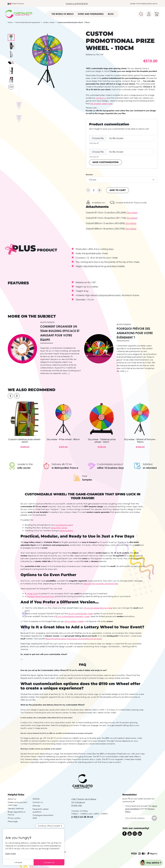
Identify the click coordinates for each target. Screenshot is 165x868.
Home (10, 22)
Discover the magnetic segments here (101, 584)
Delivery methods (16, 808)
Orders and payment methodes (17, 804)
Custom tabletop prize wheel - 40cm (25, 441)
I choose (18, 862)
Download (132, 213)
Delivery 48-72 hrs (62, 464)
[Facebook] (125, 834)
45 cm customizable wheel (80, 613)
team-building (66, 530)
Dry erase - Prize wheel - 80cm (63, 439)
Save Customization (105, 162)
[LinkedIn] (140, 834)
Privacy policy (14, 818)
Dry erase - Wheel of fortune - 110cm (140, 441)
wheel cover (32, 593)
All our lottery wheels (74, 621)
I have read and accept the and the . (141, 809)
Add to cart (118, 190)
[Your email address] (140, 818)
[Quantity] (94, 190)
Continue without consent (49, 826)
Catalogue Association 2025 (43, 817)
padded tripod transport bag (40, 596)
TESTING (36, 799)
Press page (13, 821)
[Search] (141, 14)
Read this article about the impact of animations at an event (74, 639)
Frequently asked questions (40, 810)
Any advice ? (154, 863)
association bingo (59, 528)
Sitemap (36, 806)
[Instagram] (135, 834)
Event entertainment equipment (28, 22)
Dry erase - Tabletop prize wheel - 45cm (102, 441)
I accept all (49, 862)
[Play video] (11, 87)
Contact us (101, 98)
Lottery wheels (49, 22)
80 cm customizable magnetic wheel (73, 616)
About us (12, 799)
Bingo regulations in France (17, 813)
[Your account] (149, 14)
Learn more (11, 853)
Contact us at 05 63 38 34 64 (77, 4)
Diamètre (89, 175)
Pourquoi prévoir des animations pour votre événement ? (135, 333)
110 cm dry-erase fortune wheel (98, 608)
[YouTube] (130, 834)
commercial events (64, 525)
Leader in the (25, 464)
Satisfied (148, 464)
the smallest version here (101, 104)
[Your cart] (157, 14)
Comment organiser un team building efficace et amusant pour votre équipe (60, 333)
